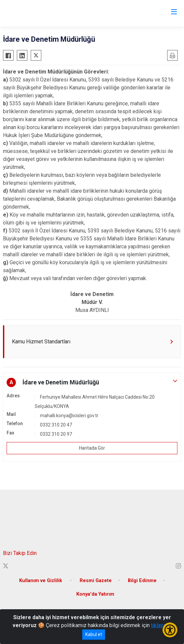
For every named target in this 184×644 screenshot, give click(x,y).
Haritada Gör (92, 448)
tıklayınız (161, 625)
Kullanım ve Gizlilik (41, 581)
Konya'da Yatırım (95, 594)
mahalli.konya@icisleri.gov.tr (69, 416)
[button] (92, 382)
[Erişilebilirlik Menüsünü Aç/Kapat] (170, 630)
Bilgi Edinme (142, 581)
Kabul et (94, 634)
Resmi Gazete (96, 581)
